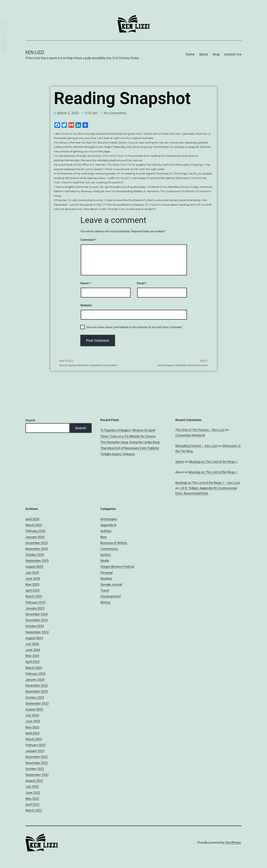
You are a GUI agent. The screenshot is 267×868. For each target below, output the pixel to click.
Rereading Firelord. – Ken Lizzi (196, 446)
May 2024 (32, 656)
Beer (104, 537)
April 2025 (32, 590)
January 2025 (35, 608)
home (190, 54)
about (204, 54)
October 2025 (35, 555)
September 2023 (37, 703)
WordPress (233, 843)
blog (216, 54)
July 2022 (32, 787)
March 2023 (34, 739)
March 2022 (34, 810)
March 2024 (34, 668)
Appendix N (108, 525)
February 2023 (35, 745)
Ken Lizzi (35, 52)
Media (105, 561)
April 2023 (32, 733)
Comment (88, 240)
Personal (106, 573)
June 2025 (33, 579)
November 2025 (37, 549)
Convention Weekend (190, 435)
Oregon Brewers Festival (117, 567)
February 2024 (35, 674)
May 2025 (32, 584)
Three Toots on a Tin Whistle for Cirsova (128, 436)
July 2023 (32, 715)
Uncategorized (110, 596)
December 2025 (37, 543)
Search (30, 420)
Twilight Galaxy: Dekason (118, 454)
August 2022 (34, 781)
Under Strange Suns (112, 209)
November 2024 (37, 620)
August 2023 (34, 709)
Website (86, 305)
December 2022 (37, 757)
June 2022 (33, 793)
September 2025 (37, 561)
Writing (105, 602)
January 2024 (35, 680)
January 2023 (35, 751)
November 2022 (37, 763)
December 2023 (37, 685)
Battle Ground (128, 143)
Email (142, 283)
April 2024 (32, 662)
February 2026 (35, 531)
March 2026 (34, 525)
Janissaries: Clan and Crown (105, 156)
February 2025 (35, 602)
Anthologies (109, 519)
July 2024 (32, 644)
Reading (106, 579)
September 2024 (37, 632)
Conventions (109, 549)
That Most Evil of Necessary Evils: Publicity (130, 448)
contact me (233, 54)
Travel (105, 590)
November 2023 (37, 691)
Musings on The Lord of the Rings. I (213, 462)
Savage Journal (111, 584)
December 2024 (37, 614)
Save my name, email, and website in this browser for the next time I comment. (134, 327)
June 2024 (33, 650)
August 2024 (34, 638)
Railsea (185, 187)
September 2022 (37, 775)
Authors (106, 531)
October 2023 (35, 697)
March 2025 (34, 596)
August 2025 (34, 567)
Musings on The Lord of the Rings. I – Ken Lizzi (208, 483)
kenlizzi (106, 555)
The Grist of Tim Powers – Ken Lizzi (200, 430)
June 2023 (33, 721)
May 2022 (32, 799)
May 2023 (32, 727)
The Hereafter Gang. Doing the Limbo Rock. (130, 442)
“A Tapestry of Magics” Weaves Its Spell (128, 430)
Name (86, 283)
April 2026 (32, 519)
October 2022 (35, 769)
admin (180, 462)
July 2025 (32, 573)
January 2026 (35, 537)
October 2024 (35, 626)
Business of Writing (114, 543)
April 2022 (32, 804)
